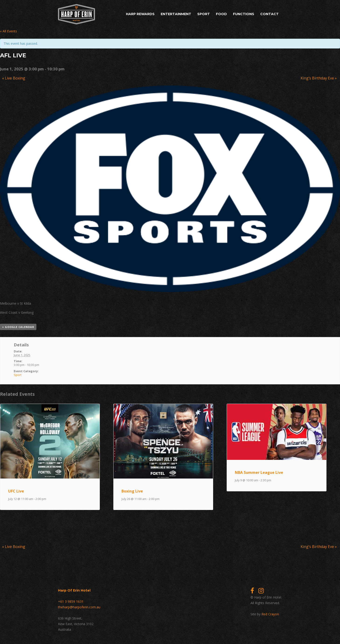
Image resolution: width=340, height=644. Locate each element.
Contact (269, 14)
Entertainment (176, 14)
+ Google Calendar (18, 327)
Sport (204, 14)
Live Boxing (14, 78)
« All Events (9, 31)
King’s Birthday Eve (319, 78)
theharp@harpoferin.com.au (79, 607)
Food (221, 14)
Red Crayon (270, 614)
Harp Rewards (140, 14)
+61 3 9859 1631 (71, 601)
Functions (244, 14)
